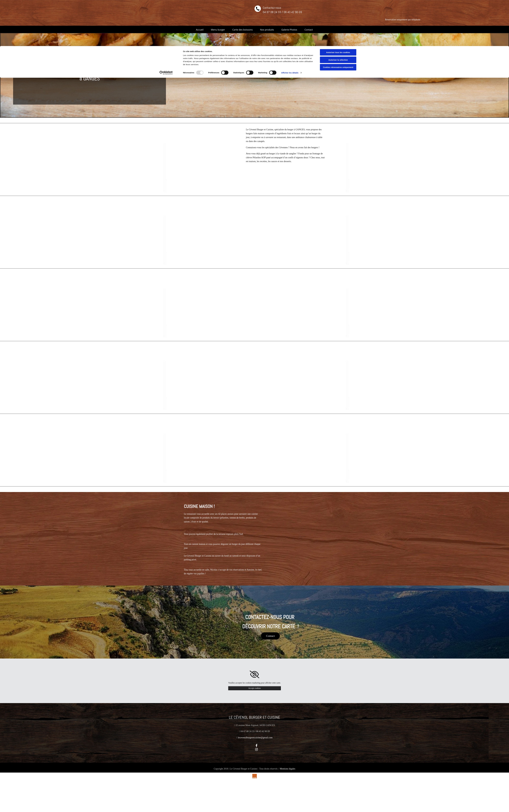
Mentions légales (287, 768)
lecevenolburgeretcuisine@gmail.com (255, 737)
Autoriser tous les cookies (338, 6)
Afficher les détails (290, 27)
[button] (270, 636)
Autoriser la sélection (338, 14)
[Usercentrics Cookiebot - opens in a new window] (166, 27)
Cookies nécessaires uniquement (338, 21)
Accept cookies (254, 688)
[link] (254, 674)
